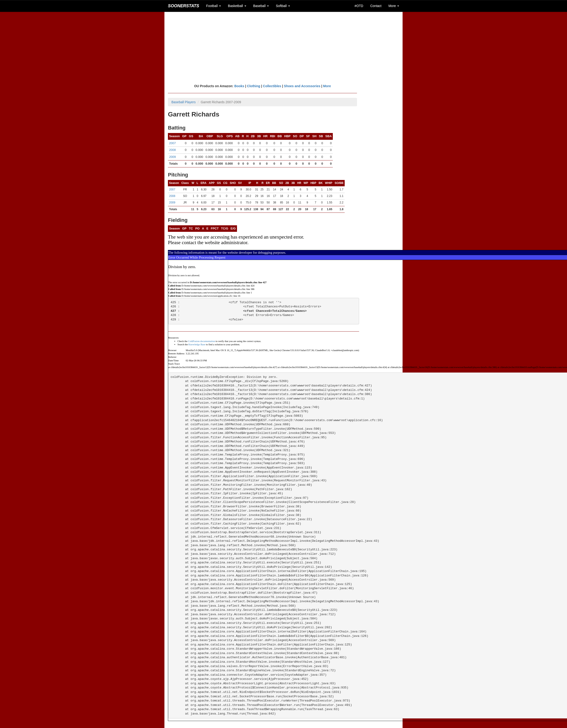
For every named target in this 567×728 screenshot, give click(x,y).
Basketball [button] (237, 6)
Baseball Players (183, 102)
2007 (172, 143)
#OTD (359, 6)
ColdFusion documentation (202, 341)
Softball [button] (283, 6)
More (327, 86)
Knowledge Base (197, 344)
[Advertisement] (283, 48)
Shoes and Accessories (302, 86)
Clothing (254, 86)
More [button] (394, 6)
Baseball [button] (261, 6)
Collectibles (272, 86)
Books (239, 86)
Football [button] (213, 6)
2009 (172, 157)
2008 (172, 150)
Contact (376, 6)
